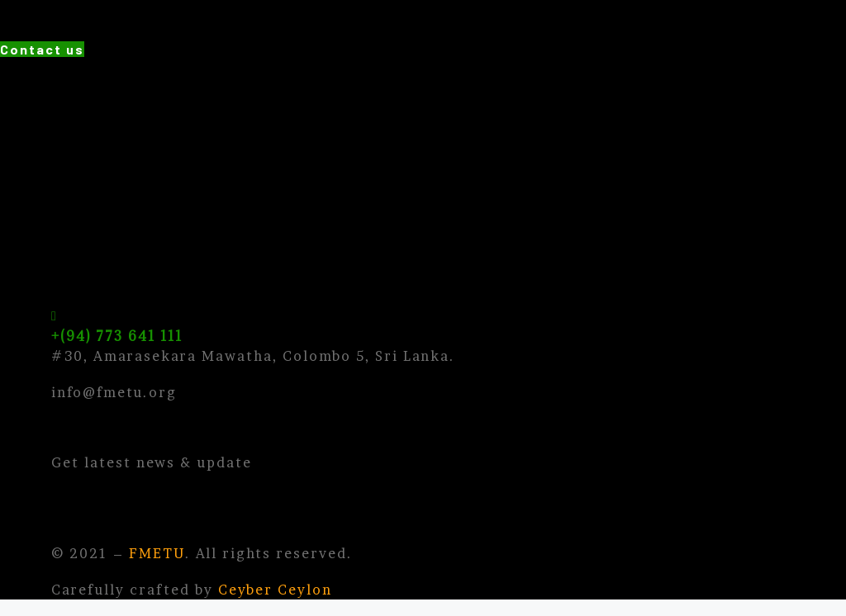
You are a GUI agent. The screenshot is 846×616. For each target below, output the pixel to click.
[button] (42, 49)
